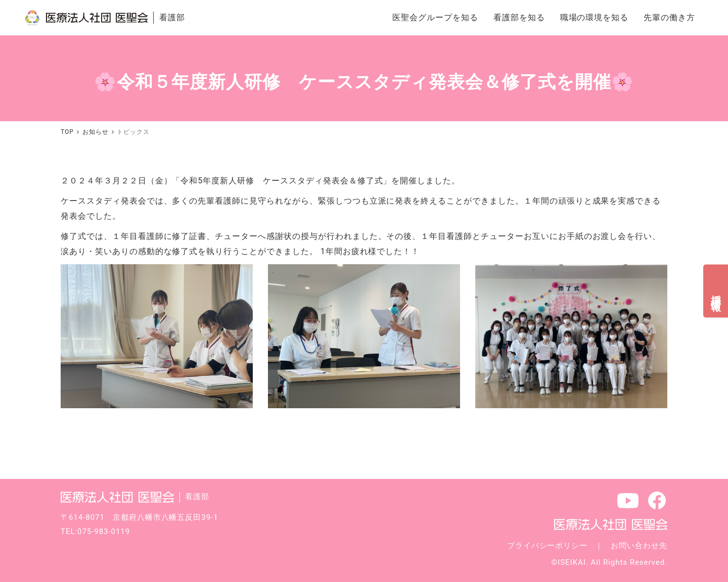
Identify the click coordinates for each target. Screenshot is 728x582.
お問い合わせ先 (639, 546)
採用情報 (716, 291)
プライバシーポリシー (548, 546)
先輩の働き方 (669, 17)
